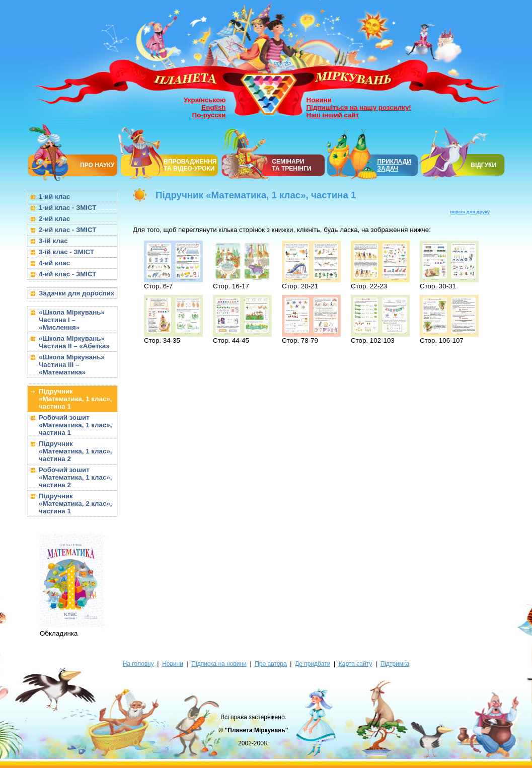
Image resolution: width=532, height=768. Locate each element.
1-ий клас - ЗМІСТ (68, 208)
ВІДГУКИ (483, 165)
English (213, 107)
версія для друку (470, 212)
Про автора (271, 664)
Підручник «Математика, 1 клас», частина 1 (75, 399)
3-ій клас (53, 241)
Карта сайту (355, 664)
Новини (319, 100)
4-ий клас (54, 263)
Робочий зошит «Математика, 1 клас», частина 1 (75, 425)
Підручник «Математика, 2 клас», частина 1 (75, 504)
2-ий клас (54, 219)
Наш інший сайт (333, 115)
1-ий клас (54, 197)
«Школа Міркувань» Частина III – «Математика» (72, 365)
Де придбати (313, 664)
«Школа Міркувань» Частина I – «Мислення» (72, 320)
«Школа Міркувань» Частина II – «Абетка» (74, 342)
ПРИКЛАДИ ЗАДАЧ (394, 165)
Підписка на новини (219, 664)
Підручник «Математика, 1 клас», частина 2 (75, 451)
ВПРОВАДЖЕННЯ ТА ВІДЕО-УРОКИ (190, 165)
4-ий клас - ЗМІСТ (68, 274)
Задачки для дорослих (77, 293)
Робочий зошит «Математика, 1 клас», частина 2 (75, 477)
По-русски (209, 115)
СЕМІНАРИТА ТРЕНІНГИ (291, 165)
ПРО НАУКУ (97, 165)
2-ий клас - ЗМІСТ (68, 230)
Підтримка (395, 664)
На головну (138, 664)
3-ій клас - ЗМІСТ (66, 252)
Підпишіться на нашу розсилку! (359, 107)
